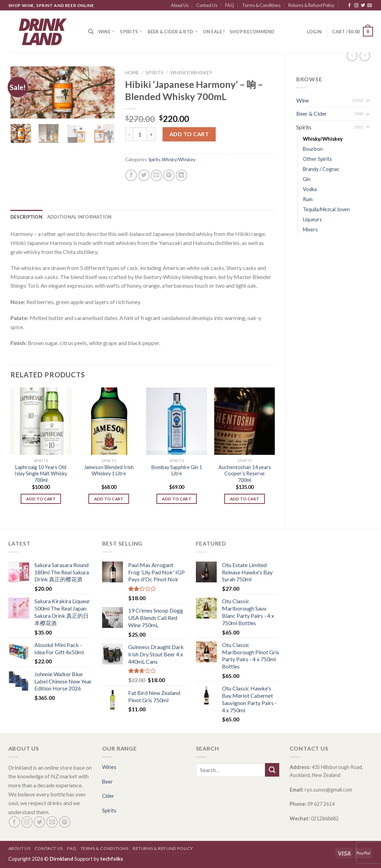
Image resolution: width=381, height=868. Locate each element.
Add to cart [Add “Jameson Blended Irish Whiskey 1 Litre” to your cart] (109, 499)
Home (132, 73)
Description (26, 217)
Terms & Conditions (261, 5)
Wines (109, 767)
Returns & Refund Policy (311, 5)
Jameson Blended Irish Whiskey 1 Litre (109, 470)
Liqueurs (312, 219)
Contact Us (207, 5)
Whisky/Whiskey (323, 139)
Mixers (310, 230)
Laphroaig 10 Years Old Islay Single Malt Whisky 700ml (41, 474)
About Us (180, 5)
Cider (108, 796)
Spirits (131, 31)
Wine (107, 31)
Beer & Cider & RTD (173, 31)
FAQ (230, 5)
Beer (107, 782)
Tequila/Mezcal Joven (326, 209)
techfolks (111, 859)
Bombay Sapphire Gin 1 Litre (177, 470)
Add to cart (189, 134)
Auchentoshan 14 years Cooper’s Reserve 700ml (245, 474)
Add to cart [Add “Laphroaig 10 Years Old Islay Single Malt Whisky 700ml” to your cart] (41, 499)
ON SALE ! (214, 32)
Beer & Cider (312, 113)
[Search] (91, 32)
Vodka (310, 189)
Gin (307, 179)
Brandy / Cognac (321, 169)
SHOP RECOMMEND (252, 32)
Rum (308, 199)
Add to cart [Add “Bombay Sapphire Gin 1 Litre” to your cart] (177, 499)
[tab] (26, 217)
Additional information (80, 217)
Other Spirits (317, 159)
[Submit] (272, 770)
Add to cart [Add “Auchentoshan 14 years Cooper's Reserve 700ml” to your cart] (245, 499)
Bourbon (313, 149)
